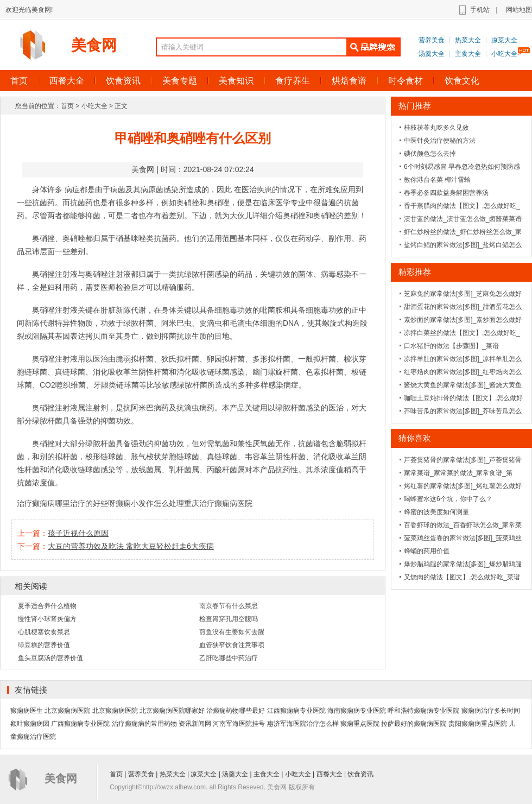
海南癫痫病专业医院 (357, 711)
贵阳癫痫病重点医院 (478, 724)
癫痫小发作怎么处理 (150, 503)
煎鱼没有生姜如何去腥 (232, 632)
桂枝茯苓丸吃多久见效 (436, 128)
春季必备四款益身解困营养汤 (446, 193)
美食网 (94, 45)
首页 (67, 106)
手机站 (480, 10)
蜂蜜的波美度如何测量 (436, 512)
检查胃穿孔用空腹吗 (229, 619)
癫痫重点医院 (360, 724)
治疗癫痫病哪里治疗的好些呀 (66, 503)
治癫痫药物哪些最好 (236, 711)
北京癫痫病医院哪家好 (172, 711)
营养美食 (432, 40)
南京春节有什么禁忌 (229, 606)
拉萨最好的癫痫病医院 (414, 724)
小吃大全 (504, 54)
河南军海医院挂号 (239, 724)
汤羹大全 (432, 54)
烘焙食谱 (349, 81)
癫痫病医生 (27, 711)
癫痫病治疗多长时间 (491, 711)
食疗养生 (293, 81)
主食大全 (468, 54)
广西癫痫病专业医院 (80, 724)
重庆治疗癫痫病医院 (218, 503)
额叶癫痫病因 (30, 724)
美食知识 (236, 81)
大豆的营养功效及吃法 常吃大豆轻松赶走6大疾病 (131, 546)
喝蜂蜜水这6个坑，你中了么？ (448, 499)
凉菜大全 (504, 40)
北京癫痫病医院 (67, 711)
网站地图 (519, 10)
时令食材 (406, 81)
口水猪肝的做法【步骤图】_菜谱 (451, 346)
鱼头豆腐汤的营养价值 (50, 658)
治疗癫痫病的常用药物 (144, 724)
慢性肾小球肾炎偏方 (47, 619)
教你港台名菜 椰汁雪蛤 (437, 180)
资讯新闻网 (195, 724)
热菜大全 (468, 40)
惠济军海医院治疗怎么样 (303, 724)
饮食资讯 (123, 81)
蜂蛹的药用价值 (427, 551)
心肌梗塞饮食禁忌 (44, 632)
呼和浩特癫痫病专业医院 (423, 711)
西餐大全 (67, 81)
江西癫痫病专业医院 (296, 711)
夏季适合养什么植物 (47, 606)
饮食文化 (462, 81)
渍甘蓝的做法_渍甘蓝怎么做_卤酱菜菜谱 (463, 219)
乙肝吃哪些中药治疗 (229, 658)
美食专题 (180, 81)
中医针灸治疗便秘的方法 (440, 141)
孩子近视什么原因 (78, 533)
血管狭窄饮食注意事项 (232, 645)
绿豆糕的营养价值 (44, 645)
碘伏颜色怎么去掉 (430, 154)
